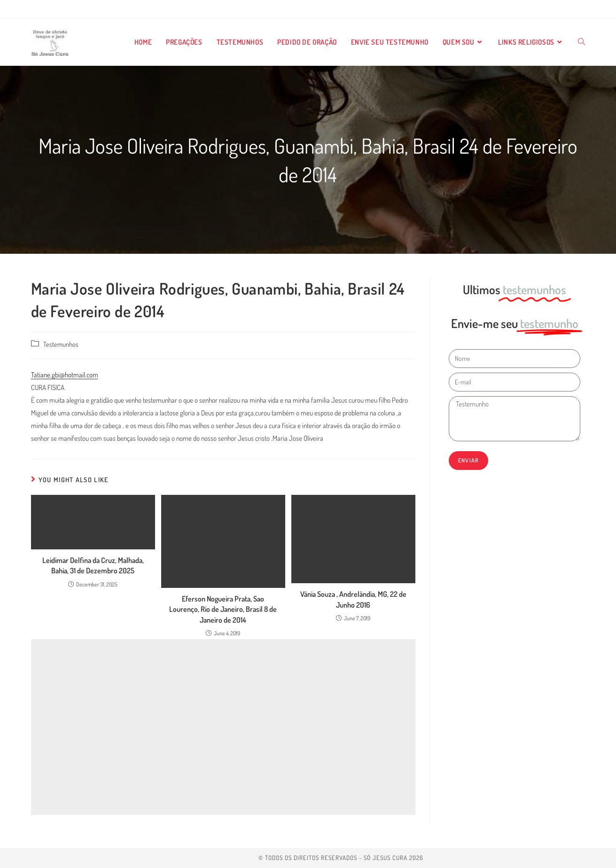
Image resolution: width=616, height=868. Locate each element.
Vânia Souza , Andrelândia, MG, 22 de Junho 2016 (353, 599)
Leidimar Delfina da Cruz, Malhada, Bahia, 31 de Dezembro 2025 (93, 565)
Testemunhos (61, 344)
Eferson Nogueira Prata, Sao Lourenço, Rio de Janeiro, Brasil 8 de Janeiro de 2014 (223, 609)
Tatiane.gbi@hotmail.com (65, 375)
